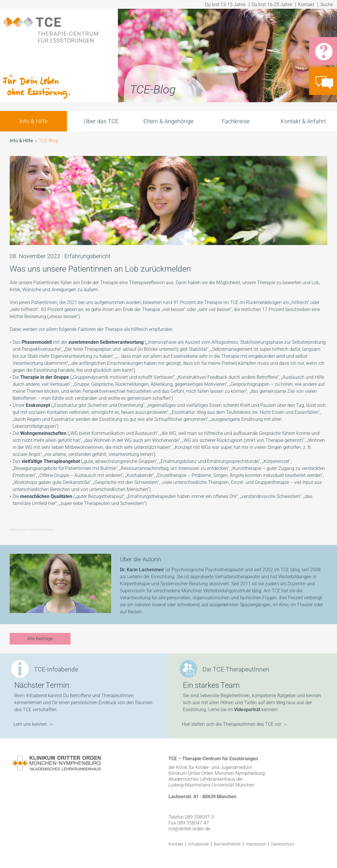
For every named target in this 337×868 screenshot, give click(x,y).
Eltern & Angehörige (168, 121)
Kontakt (306, 5)
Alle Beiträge (40, 639)
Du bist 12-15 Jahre (225, 5)
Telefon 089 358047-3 (191, 817)
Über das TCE (101, 121)
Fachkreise (236, 121)
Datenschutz (283, 844)
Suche (327, 5)
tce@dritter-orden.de (189, 829)
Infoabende (198, 844)
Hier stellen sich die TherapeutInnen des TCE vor (232, 724)
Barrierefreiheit (227, 844)
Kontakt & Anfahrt (303, 121)
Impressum (256, 844)
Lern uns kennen (30, 724)
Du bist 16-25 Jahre (272, 5)
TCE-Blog (48, 141)
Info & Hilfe (33, 121)
